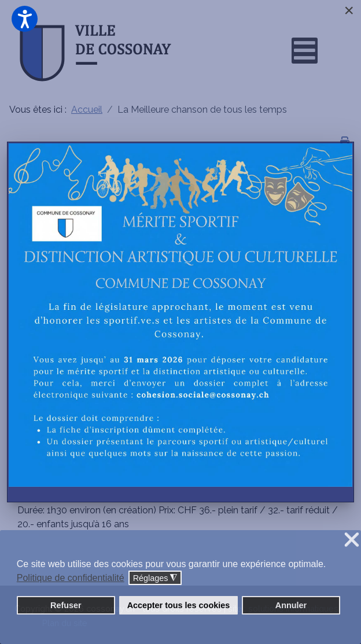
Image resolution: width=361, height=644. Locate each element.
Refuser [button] (66, 605)
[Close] (349, 10)
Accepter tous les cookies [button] (179, 605)
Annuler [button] (291, 605)
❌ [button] (352, 540)
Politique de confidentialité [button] (71, 578)
